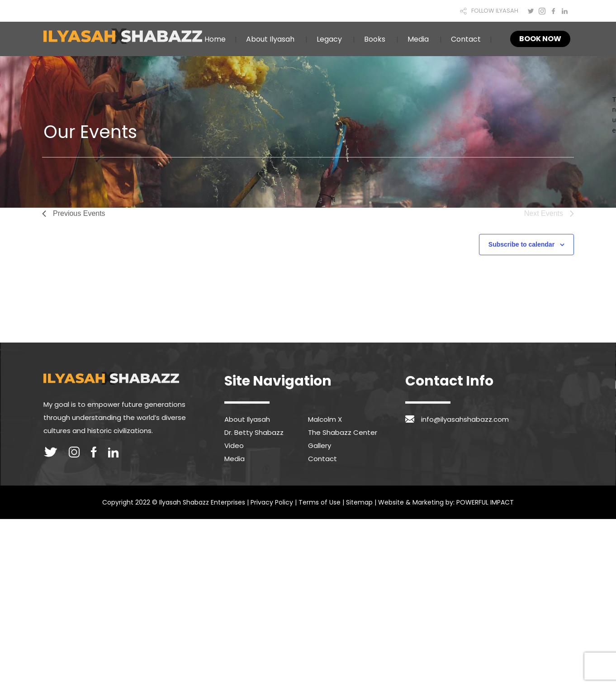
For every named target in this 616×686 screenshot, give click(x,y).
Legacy (329, 39)
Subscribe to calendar (521, 244)
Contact (466, 39)
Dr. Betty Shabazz (254, 432)
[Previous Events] (74, 214)
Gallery (320, 445)
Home (215, 39)
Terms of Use (320, 502)
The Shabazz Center (343, 432)
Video (234, 445)
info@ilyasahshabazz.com (465, 419)
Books (375, 39)
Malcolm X (325, 419)
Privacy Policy (272, 502)
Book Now (540, 39)
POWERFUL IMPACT (485, 502)
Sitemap (359, 502)
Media (418, 39)
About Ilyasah (270, 39)
